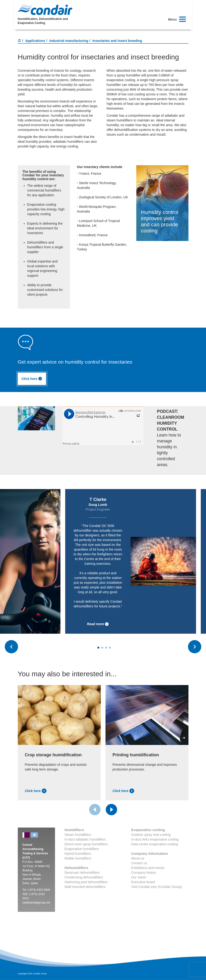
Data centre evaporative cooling (154, 844)
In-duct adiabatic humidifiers (85, 839)
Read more (98, 624)
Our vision (139, 877)
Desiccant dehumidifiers (82, 873)
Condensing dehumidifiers (84, 877)
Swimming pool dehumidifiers (86, 882)
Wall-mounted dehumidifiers (85, 887)
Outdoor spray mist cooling (151, 835)
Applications (35, 41)
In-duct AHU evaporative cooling (155, 839)
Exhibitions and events (148, 868)
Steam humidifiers (78, 835)
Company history (144, 873)
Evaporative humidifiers (82, 849)
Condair (45, 10)
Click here (32, 379)
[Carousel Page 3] (106, 648)
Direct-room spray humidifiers (86, 844)
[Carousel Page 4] (110, 648)
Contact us (139, 863)
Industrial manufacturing (69, 41)
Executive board (143, 882)
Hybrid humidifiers (78, 854)
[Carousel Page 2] (102, 648)
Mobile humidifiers (78, 858)
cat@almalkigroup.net (36, 903)
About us (138, 858)
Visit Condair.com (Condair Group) (156, 887)
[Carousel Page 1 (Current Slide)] (98, 648)
